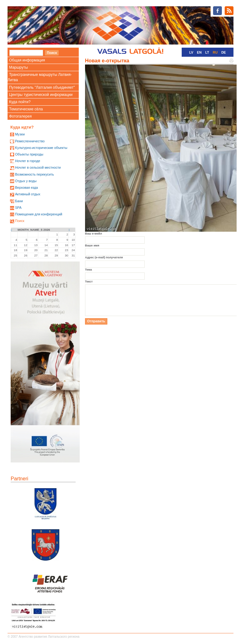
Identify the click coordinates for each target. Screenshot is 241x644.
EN (199, 52)
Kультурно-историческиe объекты (41, 148)
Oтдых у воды (26, 181)
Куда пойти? (20, 102)
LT (207, 52)
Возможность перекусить (35, 174)
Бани (19, 201)
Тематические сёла (26, 109)
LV (191, 52)
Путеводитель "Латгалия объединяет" (42, 87)
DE (224, 52)
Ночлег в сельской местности (38, 167)
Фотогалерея (20, 116)
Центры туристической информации (41, 95)
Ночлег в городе (28, 161)
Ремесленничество (30, 141)
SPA (18, 208)
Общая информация (27, 60)
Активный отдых (28, 194)
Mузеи (20, 134)
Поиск (20, 221)
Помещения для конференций (39, 214)
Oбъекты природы (29, 154)
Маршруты (19, 67)
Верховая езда (27, 187)
